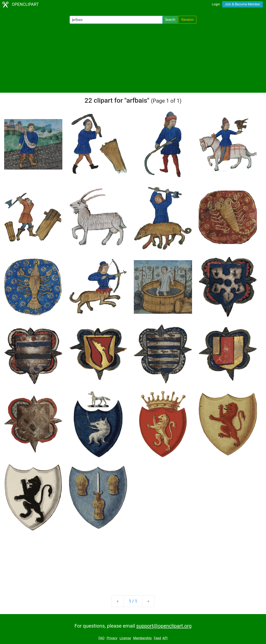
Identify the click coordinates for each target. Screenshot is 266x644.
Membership (142, 638)
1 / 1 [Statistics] (133, 601)
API (165, 638)
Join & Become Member (243, 4)
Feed (157, 638)
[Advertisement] (133, 58)
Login (216, 4)
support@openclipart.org (164, 626)
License (125, 638)
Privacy (112, 638)
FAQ (102, 638)
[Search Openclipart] (116, 20)
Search (170, 20)
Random (187, 20)
